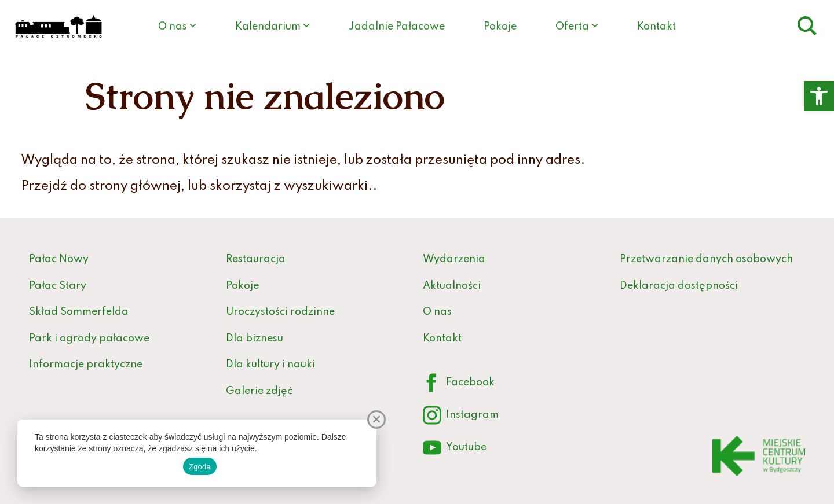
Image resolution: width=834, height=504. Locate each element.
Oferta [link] (572, 27)
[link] (819, 96)
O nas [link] (173, 27)
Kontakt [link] (656, 27)
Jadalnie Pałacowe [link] (397, 27)
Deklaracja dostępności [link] (679, 286)
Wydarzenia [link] (454, 259)
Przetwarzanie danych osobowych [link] (706, 259)
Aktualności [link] (452, 286)
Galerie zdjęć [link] (259, 391)
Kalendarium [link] (268, 27)
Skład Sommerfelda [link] (79, 312)
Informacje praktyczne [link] (86, 365)
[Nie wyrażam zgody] (376, 420)
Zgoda (200, 467)
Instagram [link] (461, 416)
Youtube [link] (455, 448)
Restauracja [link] (256, 259)
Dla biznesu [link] (255, 339)
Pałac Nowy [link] (59, 259)
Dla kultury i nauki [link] (270, 365)
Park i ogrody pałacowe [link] (89, 339)
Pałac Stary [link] (58, 286)
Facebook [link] (459, 383)
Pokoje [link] (500, 27)
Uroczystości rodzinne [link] (280, 312)
